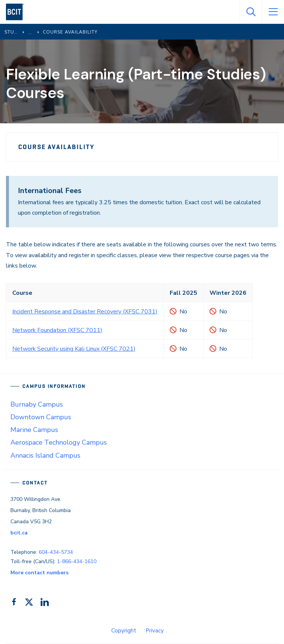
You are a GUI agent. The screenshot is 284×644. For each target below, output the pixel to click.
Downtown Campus (41, 417)
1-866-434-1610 (77, 561)
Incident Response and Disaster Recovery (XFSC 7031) (85, 312)
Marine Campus (34, 430)
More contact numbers (39, 573)
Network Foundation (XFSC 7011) (57, 330)
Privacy (155, 631)
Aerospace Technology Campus (59, 442)
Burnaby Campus (37, 404)
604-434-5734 (56, 552)
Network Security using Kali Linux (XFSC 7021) (74, 349)
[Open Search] (251, 12)
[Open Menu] (273, 12)
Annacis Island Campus (45, 455)
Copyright (124, 631)
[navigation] (18, 12)
